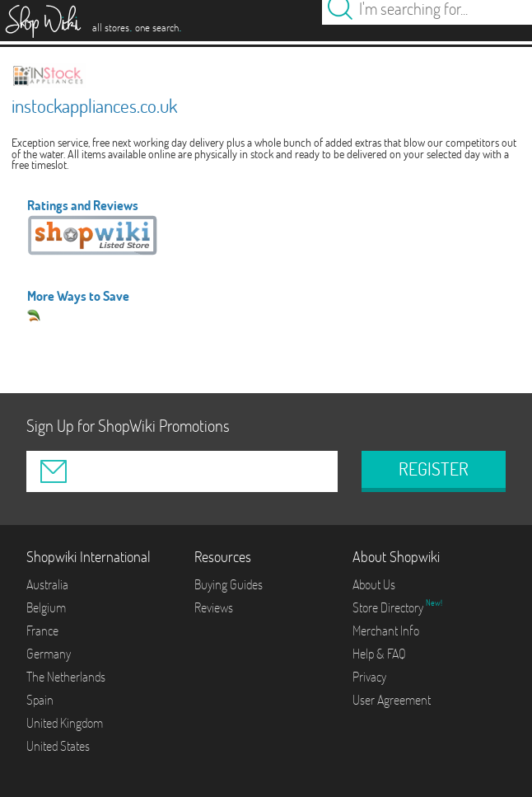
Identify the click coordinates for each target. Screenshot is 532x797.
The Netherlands (66, 677)
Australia (47, 584)
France (42, 631)
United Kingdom (65, 723)
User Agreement (392, 700)
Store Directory (389, 607)
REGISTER (434, 469)
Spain (40, 700)
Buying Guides (229, 584)
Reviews (214, 607)
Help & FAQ (379, 654)
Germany (49, 654)
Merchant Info (386, 631)
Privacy (369, 677)
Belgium (46, 607)
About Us (374, 584)
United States (58, 746)
